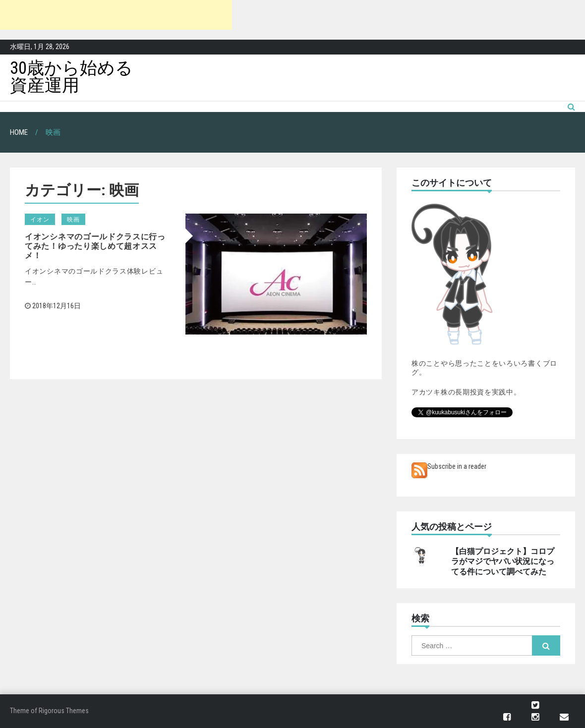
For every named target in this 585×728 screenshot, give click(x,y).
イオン (40, 220)
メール (564, 717)
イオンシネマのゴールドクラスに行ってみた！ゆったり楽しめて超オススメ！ (95, 246)
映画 (73, 220)
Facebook (507, 717)
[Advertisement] (116, 15)
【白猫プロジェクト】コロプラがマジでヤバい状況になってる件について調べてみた (503, 561)
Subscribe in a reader (457, 466)
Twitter (535, 705)
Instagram (535, 717)
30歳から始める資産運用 (71, 77)
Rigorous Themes (64, 711)
